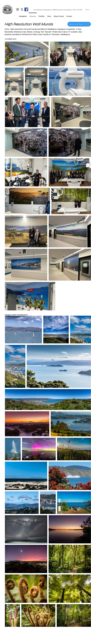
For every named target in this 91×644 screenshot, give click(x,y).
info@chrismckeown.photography (62, 10)
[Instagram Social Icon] (18, 9)
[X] (22, 9)
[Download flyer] (79, 24)
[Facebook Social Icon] (26, 9)
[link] (88, 10)
